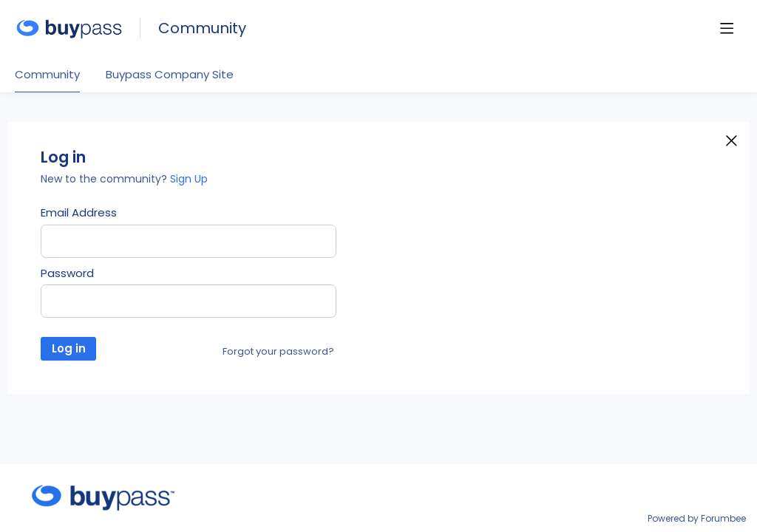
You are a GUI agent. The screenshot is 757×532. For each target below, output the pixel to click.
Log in (69, 348)
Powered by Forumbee (697, 519)
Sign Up (189, 179)
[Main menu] (727, 28)
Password (67, 273)
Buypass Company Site (170, 75)
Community (202, 28)
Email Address (79, 213)
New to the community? (105, 179)
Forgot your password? (278, 352)
